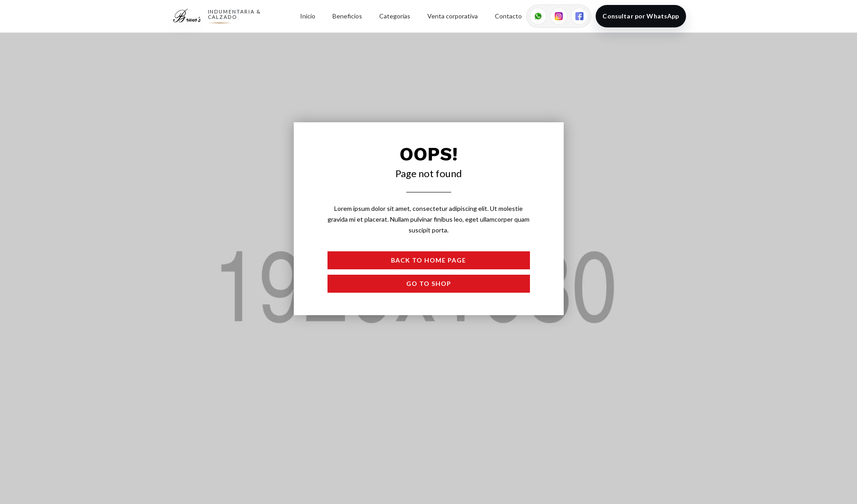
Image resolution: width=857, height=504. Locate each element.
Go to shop (429, 283)
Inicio (308, 16)
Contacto (508, 16)
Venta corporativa (453, 16)
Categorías (395, 16)
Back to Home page (428, 260)
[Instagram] (559, 16)
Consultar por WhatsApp (641, 16)
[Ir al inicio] (187, 16)
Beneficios (347, 16)
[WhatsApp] (538, 16)
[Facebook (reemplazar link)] (579, 16)
